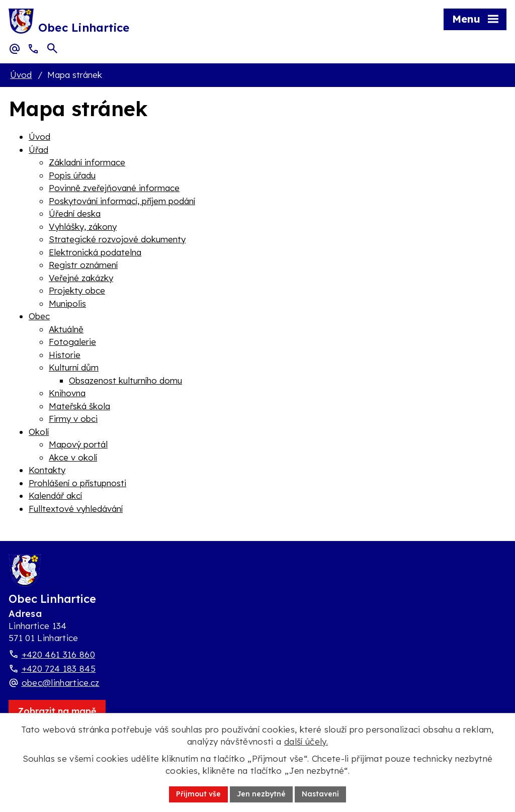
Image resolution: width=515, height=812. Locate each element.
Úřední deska (75, 213)
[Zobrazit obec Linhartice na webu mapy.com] (57, 711)
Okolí (39, 432)
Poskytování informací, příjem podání (122, 201)
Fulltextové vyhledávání (76, 509)
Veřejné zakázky (81, 278)
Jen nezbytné (261, 794)
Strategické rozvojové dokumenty (117, 239)
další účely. (306, 741)
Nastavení (320, 794)
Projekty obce (77, 290)
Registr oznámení (83, 265)
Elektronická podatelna (95, 252)
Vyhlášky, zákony (83, 227)
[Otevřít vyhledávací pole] (52, 48)
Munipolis (67, 303)
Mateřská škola (79, 406)
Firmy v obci (73, 419)
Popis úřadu (72, 175)
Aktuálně (66, 329)
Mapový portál (78, 444)
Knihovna (67, 393)
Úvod (21, 75)
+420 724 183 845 (59, 668)
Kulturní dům (74, 367)
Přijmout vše (198, 794)
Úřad (38, 150)
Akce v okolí (73, 457)
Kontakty (47, 470)
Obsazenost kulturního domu (125, 380)
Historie (65, 355)
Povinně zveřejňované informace (114, 188)
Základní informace (87, 162)
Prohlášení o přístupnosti (77, 483)
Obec (39, 316)
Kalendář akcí (55, 495)
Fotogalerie (72, 342)
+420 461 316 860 (58, 654)
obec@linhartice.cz (61, 683)
